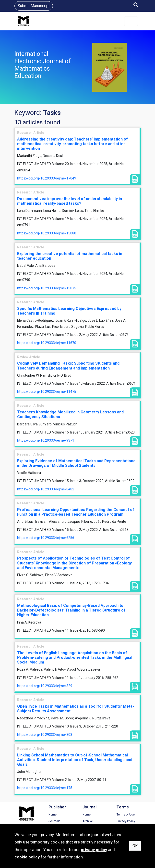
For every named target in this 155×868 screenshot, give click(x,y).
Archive (88, 821)
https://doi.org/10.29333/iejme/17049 (47, 178)
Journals (54, 821)
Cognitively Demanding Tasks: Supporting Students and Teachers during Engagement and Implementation (68, 366)
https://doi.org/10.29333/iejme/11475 (47, 392)
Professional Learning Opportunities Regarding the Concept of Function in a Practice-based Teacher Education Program (76, 512)
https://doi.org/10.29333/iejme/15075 (47, 288)
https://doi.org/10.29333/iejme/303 (45, 735)
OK (135, 846)
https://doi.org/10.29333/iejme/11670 (47, 343)
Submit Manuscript (34, 6)
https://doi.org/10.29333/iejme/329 (45, 686)
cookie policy (27, 857)
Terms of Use (126, 815)
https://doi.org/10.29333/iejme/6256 (46, 538)
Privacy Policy (126, 821)
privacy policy (94, 850)
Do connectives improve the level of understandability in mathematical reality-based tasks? (70, 201)
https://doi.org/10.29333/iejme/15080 (47, 233)
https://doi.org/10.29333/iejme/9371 (46, 440)
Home (53, 815)
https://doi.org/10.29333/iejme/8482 (46, 489)
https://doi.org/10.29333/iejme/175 (45, 788)
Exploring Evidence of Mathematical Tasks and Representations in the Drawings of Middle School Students (76, 463)
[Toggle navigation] (131, 21)
